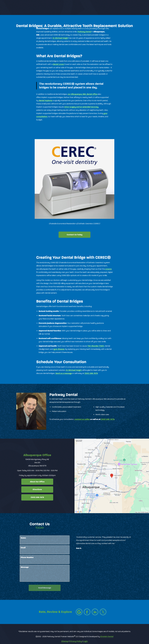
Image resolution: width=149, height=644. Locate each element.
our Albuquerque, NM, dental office (83, 94)
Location (111, 8)
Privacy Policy (76, 641)
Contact (123, 8)
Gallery (73, 8)
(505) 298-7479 (91, 373)
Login (85, 641)
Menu (135, 7)
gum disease (59, 349)
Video (83, 8)
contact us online (82, 419)
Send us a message (64, 373)
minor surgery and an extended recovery (81, 107)
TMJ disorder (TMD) (96, 346)
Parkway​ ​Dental (84, 32)
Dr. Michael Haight (60, 38)
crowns (108, 269)
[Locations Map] (112, 476)
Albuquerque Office (37, 455)
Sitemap (65, 641)
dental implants (46, 100)
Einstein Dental (107, 636)
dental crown (59, 64)
